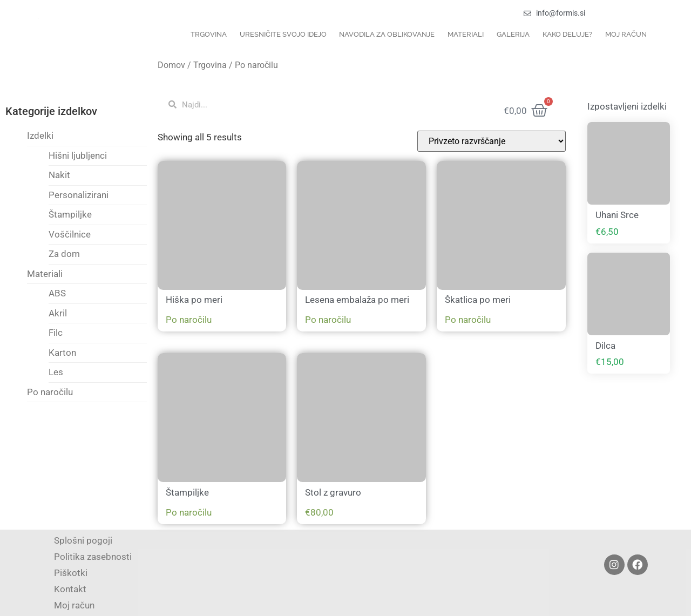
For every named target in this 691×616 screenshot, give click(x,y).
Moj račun (626, 34)
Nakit (59, 175)
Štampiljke (70, 214)
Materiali (466, 34)
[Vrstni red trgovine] (492, 141)
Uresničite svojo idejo (283, 34)
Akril (58, 313)
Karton (62, 353)
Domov (171, 65)
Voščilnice (70, 234)
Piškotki (71, 573)
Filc (56, 333)
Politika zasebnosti (93, 557)
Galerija (513, 34)
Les (56, 372)
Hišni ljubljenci (78, 155)
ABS (57, 293)
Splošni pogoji (83, 540)
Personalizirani (79, 195)
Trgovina (209, 34)
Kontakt (70, 589)
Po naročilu (50, 392)
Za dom (64, 254)
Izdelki (40, 136)
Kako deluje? (567, 34)
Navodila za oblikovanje (387, 34)
